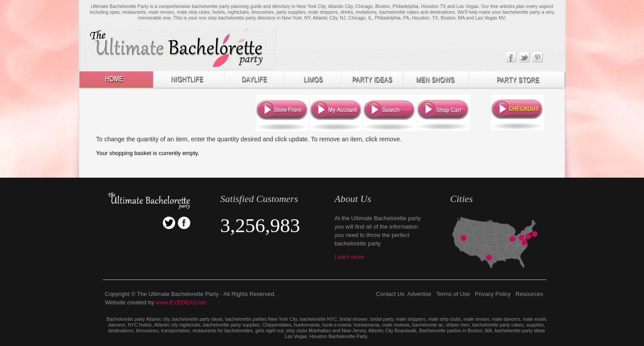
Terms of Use (453, 294)
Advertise (419, 294)
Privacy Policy (493, 294)
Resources (529, 294)
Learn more (349, 257)
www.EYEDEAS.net (181, 302)
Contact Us (390, 294)
